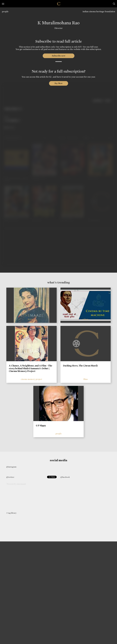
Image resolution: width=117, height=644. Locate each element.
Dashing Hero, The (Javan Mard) (80, 366)
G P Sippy (41, 426)
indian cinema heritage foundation (99, 12)
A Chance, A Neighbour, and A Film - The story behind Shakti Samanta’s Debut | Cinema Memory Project (31, 368)
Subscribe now (58, 56)
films (86, 379)
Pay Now (59, 83)
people (5, 12)
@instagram (11, 467)
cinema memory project (31, 379)
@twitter (10, 477)
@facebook (65, 477)
